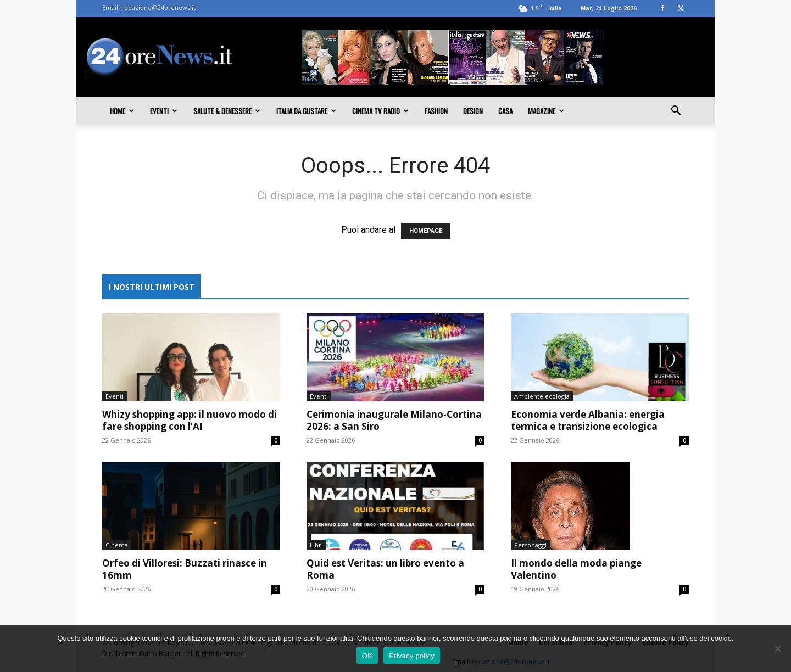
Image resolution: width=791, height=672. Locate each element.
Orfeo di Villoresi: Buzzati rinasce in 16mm (185, 569)
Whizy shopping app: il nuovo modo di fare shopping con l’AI (190, 420)
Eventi (164, 111)
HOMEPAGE (426, 231)
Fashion (436, 111)
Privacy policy (412, 656)
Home (122, 111)
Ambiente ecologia (542, 396)
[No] (777, 648)
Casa (505, 111)
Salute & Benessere (227, 111)
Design (473, 111)
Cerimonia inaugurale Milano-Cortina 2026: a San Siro (394, 420)
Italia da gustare (306, 111)
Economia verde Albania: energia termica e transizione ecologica (588, 420)
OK (367, 656)
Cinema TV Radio (380, 111)
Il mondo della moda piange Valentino (576, 569)
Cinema (117, 545)
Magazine (546, 111)
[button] (676, 111)
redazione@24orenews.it (158, 7)
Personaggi (530, 545)
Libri (316, 545)
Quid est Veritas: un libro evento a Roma (385, 569)
